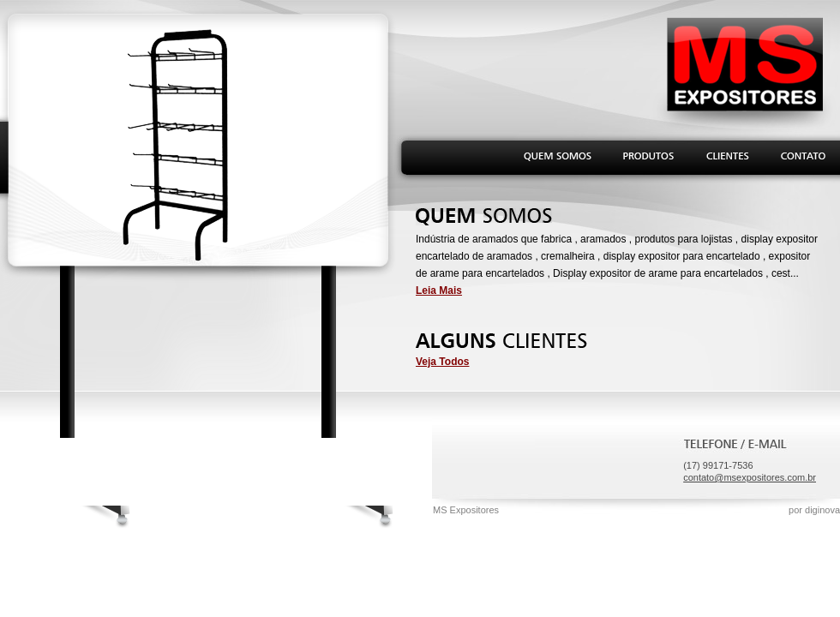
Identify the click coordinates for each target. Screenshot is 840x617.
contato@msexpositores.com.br (750, 477)
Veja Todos (442, 362)
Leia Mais (439, 291)
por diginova (814, 510)
